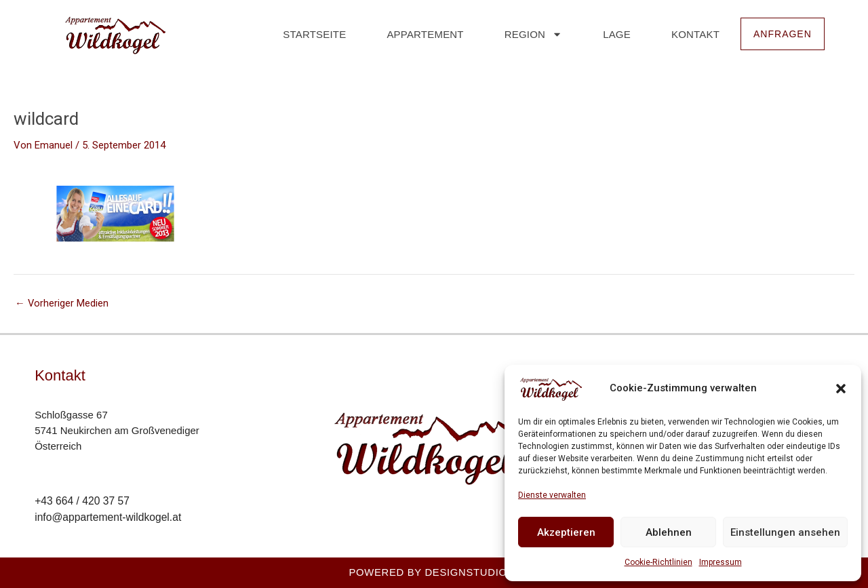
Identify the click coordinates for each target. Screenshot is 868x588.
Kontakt (693, 34)
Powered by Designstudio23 (434, 572)
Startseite (312, 34)
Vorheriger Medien (62, 303)
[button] (841, 389)
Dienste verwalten (552, 495)
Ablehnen (669, 532)
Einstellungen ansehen (785, 532)
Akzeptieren (566, 532)
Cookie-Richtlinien (658, 562)
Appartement (423, 34)
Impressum (721, 562)
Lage (615, 34)
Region (531, 34)
